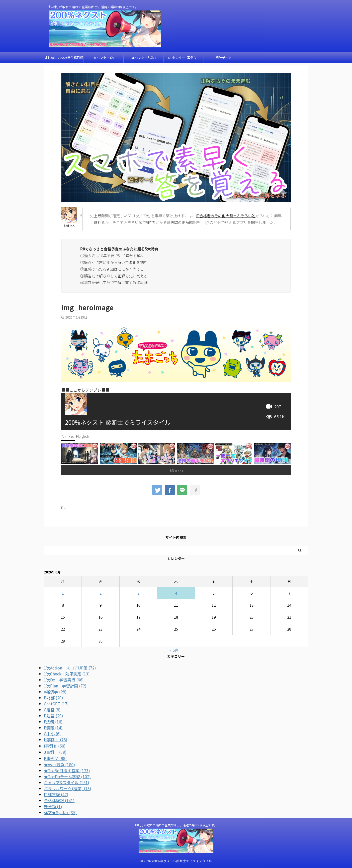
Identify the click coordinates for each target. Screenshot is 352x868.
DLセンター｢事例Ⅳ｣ (183, 57)
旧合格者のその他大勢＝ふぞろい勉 (226, 216)
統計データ (223, 57)
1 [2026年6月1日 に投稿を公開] (63, 593)
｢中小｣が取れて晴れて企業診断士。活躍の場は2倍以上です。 (176, 825)
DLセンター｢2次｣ (144, 57)
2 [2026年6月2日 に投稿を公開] (100, 593)
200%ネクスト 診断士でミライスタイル (118, 422)
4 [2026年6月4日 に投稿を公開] (176, 593)
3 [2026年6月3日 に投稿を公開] (138, 593)
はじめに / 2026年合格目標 (64, 57)
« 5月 (174, 650)
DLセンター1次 (104, 57)
